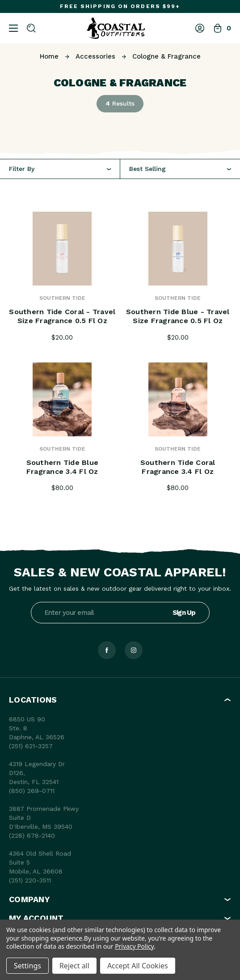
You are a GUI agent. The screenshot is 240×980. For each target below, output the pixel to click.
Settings (27, 966)
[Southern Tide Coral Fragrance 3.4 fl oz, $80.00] (178, 399)
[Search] (31, 28)
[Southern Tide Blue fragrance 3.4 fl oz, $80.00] (62, 399)
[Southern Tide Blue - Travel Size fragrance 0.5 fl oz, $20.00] (178, 249)
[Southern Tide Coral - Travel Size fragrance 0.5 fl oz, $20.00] (62, 249)
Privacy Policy (134, 946)
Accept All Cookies (138, 966)
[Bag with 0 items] (222, 28)
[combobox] (180, 169)
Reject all (74, 966)
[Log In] (200, 28)
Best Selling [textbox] (147, 169)
